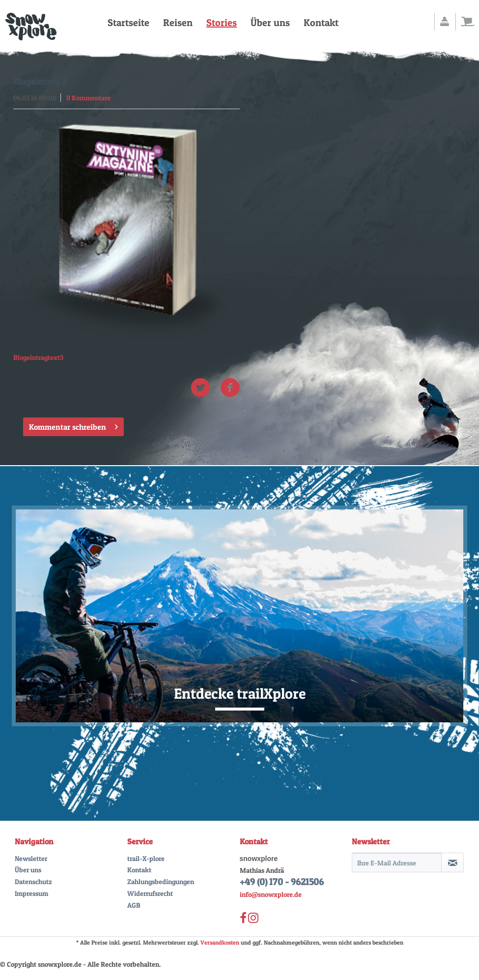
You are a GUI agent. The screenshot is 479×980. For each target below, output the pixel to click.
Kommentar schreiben (73, 425)
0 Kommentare (88, 98)
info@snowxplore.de (271, 894)
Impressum (31, 893)
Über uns (28, 870)
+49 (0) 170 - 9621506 (282, 882)
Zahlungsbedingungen (161, 881)
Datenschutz (33, 881)
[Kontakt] (321, 23)
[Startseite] (128, 23)
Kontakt (139, 870)
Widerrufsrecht (150, 893)
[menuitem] (128, 23)
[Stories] (222, 23)
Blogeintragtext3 (38, 357)
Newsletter (31, 858)
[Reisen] (178, 23)
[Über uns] (270, 23)
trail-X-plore (146, 858)
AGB (134, 905)
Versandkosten (220, 942)
